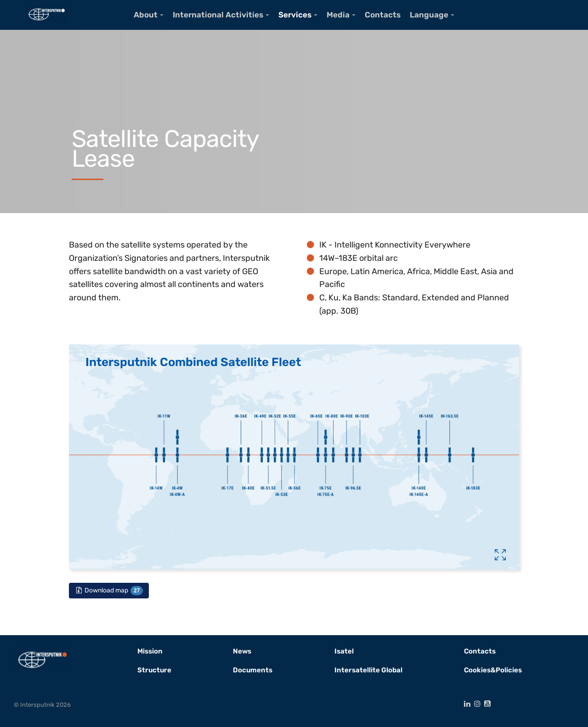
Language (429, 15)
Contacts (383, 15)
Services (295, 15)
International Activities (218, 15)
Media (338, 15)
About (146, 15)
